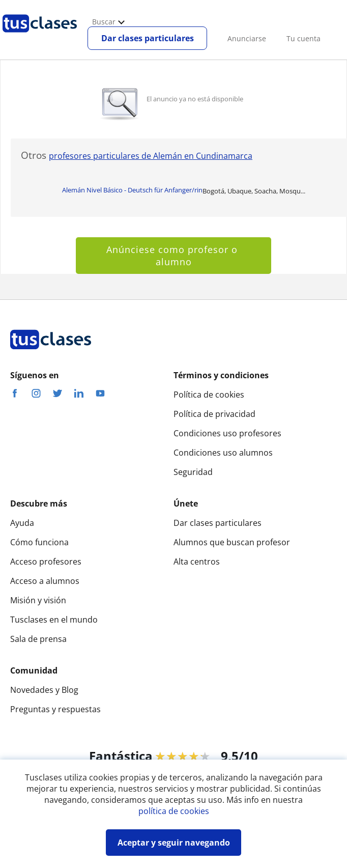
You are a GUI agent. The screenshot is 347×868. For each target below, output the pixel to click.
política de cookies (174, 811)
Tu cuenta (303, 38)
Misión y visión (38, 600)
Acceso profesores (46, 562)
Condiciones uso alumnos (223, 453)
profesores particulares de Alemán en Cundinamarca (151, 156)
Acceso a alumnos (45, 581)
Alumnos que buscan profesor (232, 542)
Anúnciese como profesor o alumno (173, 256)
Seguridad (193, 472)
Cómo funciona (39, 542)
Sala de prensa (38, 639)
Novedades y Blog (44, 690)
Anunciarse (247, 38)
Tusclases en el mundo (54, 620)
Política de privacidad (214, 414)
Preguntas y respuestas (55, 709)
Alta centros (197, 562)
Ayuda (22, 523)
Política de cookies (209, 395)
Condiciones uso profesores (227, 433)
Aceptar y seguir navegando (174, 843)
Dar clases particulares (148, 38)
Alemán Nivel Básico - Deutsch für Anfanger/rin (132, 190)
